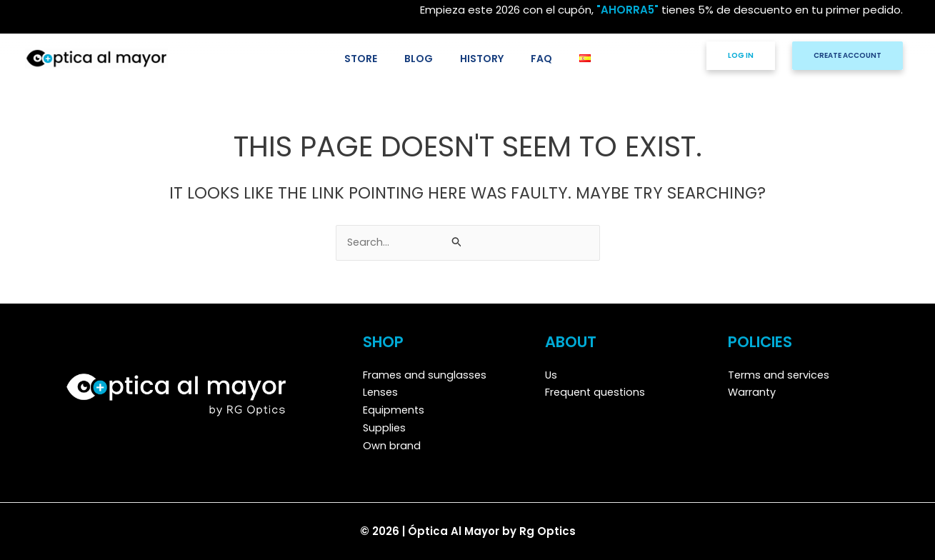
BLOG (426, 58)
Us (551, 375)
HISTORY (482, 58)
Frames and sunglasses (425, 375)
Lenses (381, 392)
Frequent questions (597, 392)
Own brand (392, 445)
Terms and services (780, 375)
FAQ (534, 58)
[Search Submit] (457, 242)
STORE (375, 58)
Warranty (752, 392)
